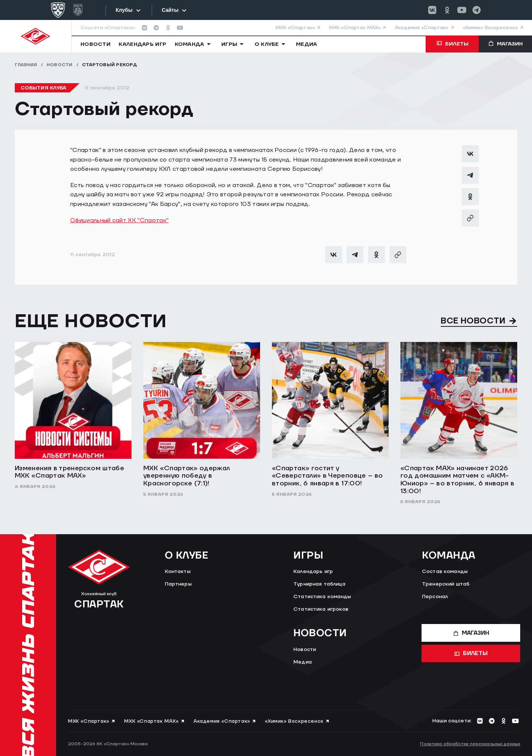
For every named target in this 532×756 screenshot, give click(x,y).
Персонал (435, 597)
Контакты (178, 572)
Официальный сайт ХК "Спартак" (119, 220)
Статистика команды (322, 597)
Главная (26, 65)
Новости (60, 65)
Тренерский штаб (446, 584)
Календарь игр (313, 572)
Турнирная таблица (319, 584)
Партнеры (178, 584)
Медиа (303, 662)
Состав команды (445, 572)
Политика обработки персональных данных (470, 744)
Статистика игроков (321, 609)
